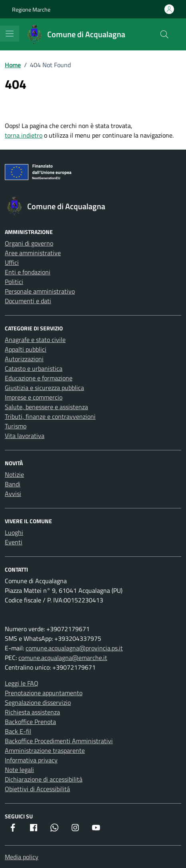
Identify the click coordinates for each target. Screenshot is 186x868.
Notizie (14, 474)
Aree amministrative (33, 253)
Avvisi (13, 494)
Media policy (22, 857)
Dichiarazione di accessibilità (44, 779)
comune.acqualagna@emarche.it (63, 658)
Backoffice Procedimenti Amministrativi (59, 741)
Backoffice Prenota (30, 722)
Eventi (14, 542)
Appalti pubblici (26, 349)
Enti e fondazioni (28, 272)
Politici (14, 282)
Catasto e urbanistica (34, 368)
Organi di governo (29, 243)
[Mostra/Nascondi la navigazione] (10, 34)
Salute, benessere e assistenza (46, 407)
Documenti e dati (28, 301)
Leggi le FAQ (22, 683)
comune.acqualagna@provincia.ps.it (74, 648)
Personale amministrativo (40, 291)
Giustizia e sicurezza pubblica (44, 388)
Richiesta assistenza (32, 712)
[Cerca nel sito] (164, 34)
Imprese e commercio (34, 397)
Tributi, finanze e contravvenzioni (50, 416)
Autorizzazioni (24, 359)
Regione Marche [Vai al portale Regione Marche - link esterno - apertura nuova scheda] (31, 9)
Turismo (16, 426)
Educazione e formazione (39, 378)
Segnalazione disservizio (38, 702)
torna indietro (24, 135)
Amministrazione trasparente (45, 750)
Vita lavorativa (25, 436)
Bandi (13, 484)
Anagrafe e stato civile (35, 340)
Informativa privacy (31, 760)
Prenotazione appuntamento (44, 693)
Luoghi (14, 532)
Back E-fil (18, 731)
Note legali (19, 770)
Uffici (12, 262)
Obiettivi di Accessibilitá (37, 789)
